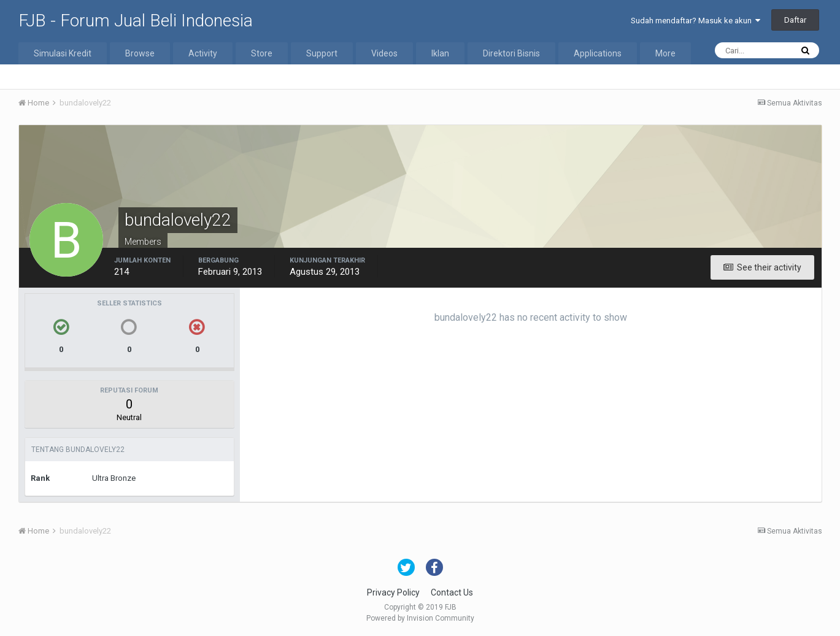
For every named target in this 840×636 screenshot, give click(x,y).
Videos (384, 53)
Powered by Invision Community (420, 618)
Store (262, 53)
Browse (140, 53)
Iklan (440, 53)
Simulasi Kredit (63, 53)
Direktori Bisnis (511, 53)
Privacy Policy (393, 592)
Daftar (795, 20)
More (665, 53)
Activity (203, 53)
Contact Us (452, 592)
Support (322, 53)
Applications (598, 53)
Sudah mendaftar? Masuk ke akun (696, 21)
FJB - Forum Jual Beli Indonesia (136, 21)
